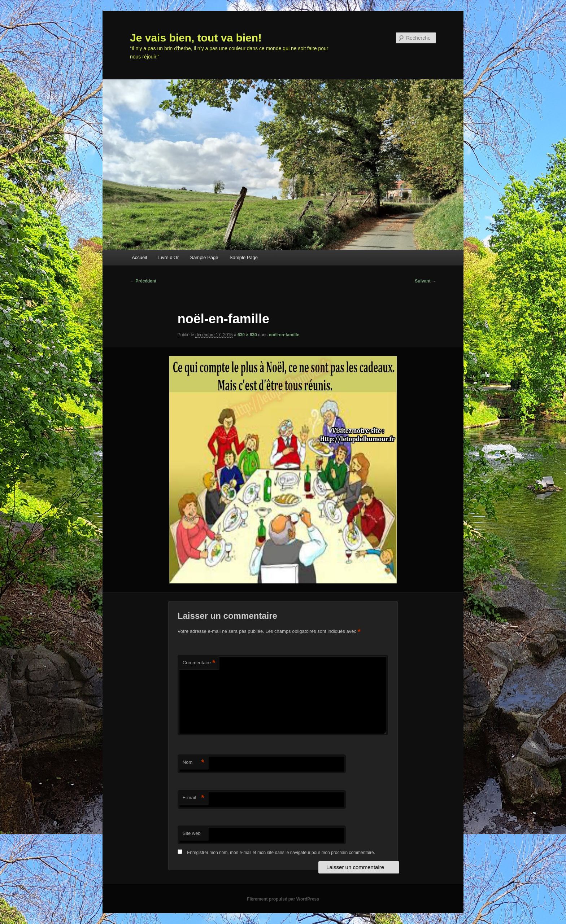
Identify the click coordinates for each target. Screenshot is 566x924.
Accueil (139, 257)
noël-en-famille (284, 335)
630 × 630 (247, 335)
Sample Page (204, 257)
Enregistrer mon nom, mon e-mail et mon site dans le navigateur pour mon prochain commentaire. (281, 853)
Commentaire (199, 663)
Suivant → (425, 281)
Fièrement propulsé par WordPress (283, 899)
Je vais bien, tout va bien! (196, 38)
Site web (192, 833)
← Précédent (143, 281)
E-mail (193, 798)
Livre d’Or (169, 257)
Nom (193, 763)
